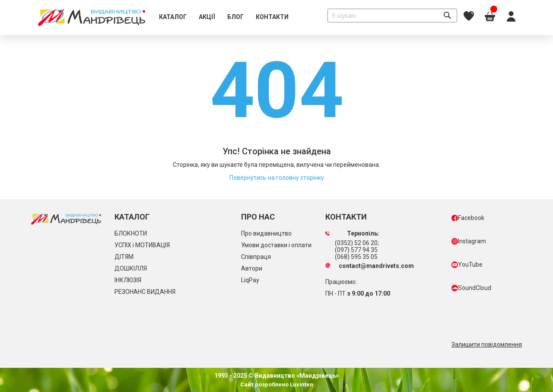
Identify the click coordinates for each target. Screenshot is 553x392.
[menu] (224, 17)
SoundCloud (471, 288)
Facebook (468, 218)
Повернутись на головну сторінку (277, 178)
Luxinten (301, 384)
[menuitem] (173, 17)
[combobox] (392, 16)
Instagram (469, 241)
